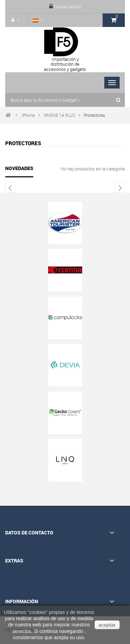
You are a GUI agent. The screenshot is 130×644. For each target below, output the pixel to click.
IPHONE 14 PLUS (59, 115)
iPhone (28, 115)
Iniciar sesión (68, 7)
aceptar (107, 625)
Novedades (19, 168)
